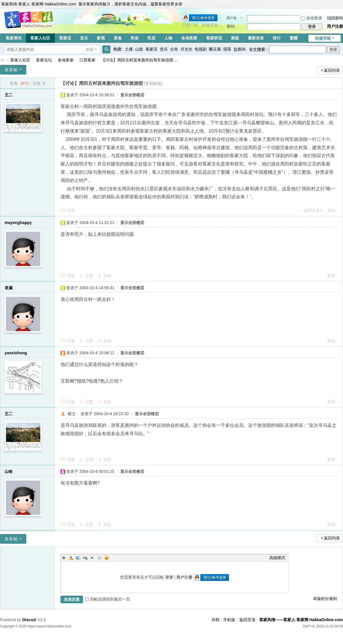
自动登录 (312, 18)
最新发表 (256, 38)
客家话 (65, 38)
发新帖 (11, 70)
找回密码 (335, 18)
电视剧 (201, 49)
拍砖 (107, 276)
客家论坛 (44, 60)
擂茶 (227, 49)
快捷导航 (323, 38)
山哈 (9, 471)
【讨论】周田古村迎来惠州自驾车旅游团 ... (139, 60)
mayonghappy (18, 223)
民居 (151, 38)
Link (85, 558)
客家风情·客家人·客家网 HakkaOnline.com (39, 4)
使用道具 (312, 211)
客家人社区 (40, 38)
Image (78, 558)
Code (99, 558)
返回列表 (332, 70)
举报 (331, 211)
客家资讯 (14, 38)
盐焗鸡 (240, 49)
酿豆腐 (215, 49)
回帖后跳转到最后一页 (107, 599)
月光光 (186, 49)
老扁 (9, 288)
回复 (71, 211)
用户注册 (335, 26)
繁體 (294, 38)
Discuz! (29, 620)
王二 (9, 95)
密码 (231, 26)
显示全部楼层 (132, 95)
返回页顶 (247, 620)
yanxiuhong (16, 353)
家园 (235, 38)
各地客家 (189, 38)
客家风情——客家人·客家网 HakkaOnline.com (2, 60)
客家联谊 (214, 38)
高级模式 (277, 558)
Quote (92, 558)
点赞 (89, 276)
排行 (277, 38)
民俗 (135, 38)
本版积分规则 (325, 599)
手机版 (229, 620)
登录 (169, 577)
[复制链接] (153, 83)
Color (71, 558)
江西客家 (87, 60)
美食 (118, 38)
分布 (174, 49)
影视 (101, 38)
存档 (216, 620)
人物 (168, 38)
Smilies (107, 558)
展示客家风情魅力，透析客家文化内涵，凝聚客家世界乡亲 (130, 4)
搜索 (89, 49)
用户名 (232, 18)
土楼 (129, 49)
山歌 (139, 49)
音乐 (84, 38)
